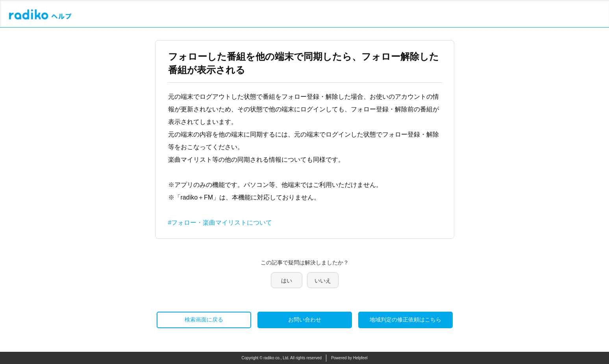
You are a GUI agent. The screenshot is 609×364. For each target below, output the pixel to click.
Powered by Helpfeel (349, 358)
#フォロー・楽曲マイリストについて (220, 223)
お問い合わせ (305, 320)
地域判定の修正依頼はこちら (405, 320)
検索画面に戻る (204, 320)
